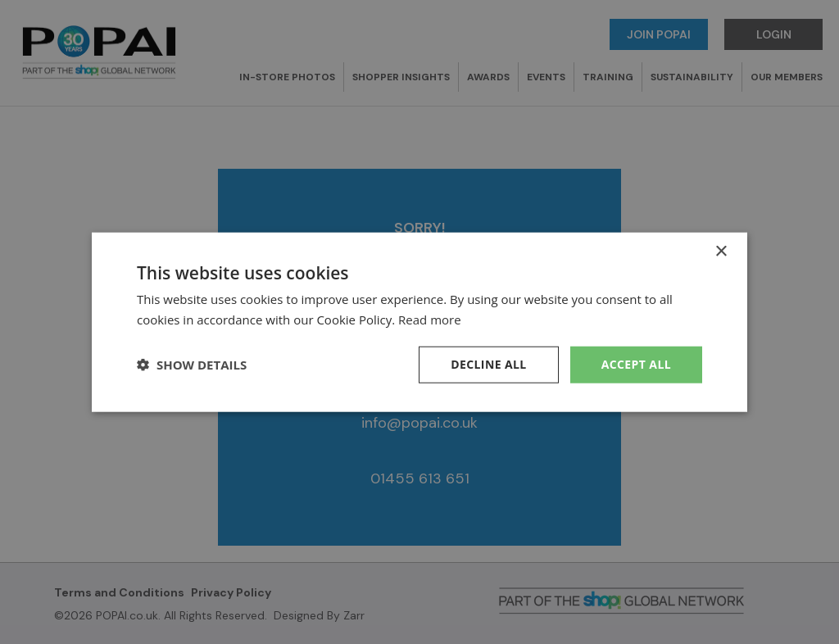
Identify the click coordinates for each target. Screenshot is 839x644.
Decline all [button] (488, 364)
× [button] (721, 252)
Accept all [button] (636, 364)
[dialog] (419, 322)
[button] (192, 365)
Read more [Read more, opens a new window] (430, 320)
